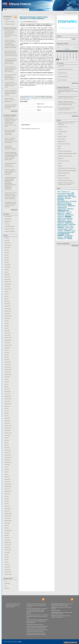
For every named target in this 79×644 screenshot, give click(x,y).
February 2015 (8, 362)
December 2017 (8, 282)
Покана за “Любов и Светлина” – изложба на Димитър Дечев (10, 100)
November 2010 (8, 487)
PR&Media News (8, 219)
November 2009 (8, 516)
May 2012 (7, 443)
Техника (70, 239)
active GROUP (61, 66)
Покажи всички (14, 111)
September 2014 (8, 374)
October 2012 (7, 430)
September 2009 (8, 521)
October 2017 (7, 287)
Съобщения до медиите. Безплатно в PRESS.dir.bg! (66, 124)
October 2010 (7, 489)
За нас (11, 10)
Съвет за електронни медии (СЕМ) (66, 231)
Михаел (53, 616)
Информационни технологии (63, 211)
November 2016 (8, 311)
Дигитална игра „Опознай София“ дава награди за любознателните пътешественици (10, 132)
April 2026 (7, 238)
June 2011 (7, 469)
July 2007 (7, 555)
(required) (41, 104)
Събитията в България (9, 22)
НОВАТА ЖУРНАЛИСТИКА (64, 173)
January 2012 (7, 452)
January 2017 (7, 306)
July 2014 (7, 379)
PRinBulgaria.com (62, 141)
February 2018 (8, 277)
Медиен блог (61, 158)
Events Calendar (8, 217)
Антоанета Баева (55, 612)
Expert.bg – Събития (62, 137)
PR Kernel (60, 129)
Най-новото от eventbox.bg (64, 178)
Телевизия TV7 (62, 239)
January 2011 (7, 482)
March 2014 (7, 389)
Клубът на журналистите (64, 213)
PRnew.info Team (33, 96)
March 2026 (7, 240)
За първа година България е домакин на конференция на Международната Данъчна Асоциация (11, 93)
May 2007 (7, 560)
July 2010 (7, 496)
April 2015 (7, 357)
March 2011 (7, 477)
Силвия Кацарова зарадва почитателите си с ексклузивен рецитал (10, 165)
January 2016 (7, 335)
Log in (6, 581)
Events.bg (60, 134)
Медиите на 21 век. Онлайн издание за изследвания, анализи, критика (66, 184)
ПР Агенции (7, 224)
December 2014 (8, 367)
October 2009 (7, 518)
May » (76, 47)
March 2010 (7, 506)
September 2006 (8, 574)
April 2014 (7, 387)
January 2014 (7, 394)
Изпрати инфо (25, 10)
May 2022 (7, 250)
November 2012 (8, 428)
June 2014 (7, 382)
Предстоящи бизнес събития (65, 224)
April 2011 (7, 474)
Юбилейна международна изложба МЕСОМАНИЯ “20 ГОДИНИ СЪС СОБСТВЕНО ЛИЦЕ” (68, 91)
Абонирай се (7, 19)
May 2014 (7, 384)
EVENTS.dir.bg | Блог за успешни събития (67, 168)
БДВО (59, 149)
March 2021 (7, 253)
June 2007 (7, 557)
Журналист (72, 206)
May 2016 (7, 326)
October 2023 (7, 243)
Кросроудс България (62, 73)
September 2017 (8, 289)
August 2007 (7, 552)
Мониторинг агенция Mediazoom (65, 151)
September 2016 (8, 316)
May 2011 (7, 472)
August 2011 (7, 465)
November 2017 (8, 284)
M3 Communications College (64, 144)
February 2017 (8, 304)
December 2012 (8, 426)
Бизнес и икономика (64, 199)
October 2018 (7, 267)
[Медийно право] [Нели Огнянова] (65, 156)
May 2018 (7, 272)
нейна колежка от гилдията (57, 604)
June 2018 (7, 270)
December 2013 (8, 396)
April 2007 (7, 562)
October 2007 (7, 547)
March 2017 (7, 301)
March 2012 (7, 448)
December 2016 (8, 309)
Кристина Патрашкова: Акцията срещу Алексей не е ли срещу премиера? (34, 18)
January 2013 (7, 423)
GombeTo (60, 163)
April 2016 (7, 328)
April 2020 (7, 260)
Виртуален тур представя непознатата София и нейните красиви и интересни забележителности (11, 140)
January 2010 (7, 511)
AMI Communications (62, 80)
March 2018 (7, 274)
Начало (6, 10)
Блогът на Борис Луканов (63, 161)
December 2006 (8, 572)
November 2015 (8, 340)
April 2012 (7, 445)
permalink (39, 98)
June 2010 (7, 499)
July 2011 (7, 467)
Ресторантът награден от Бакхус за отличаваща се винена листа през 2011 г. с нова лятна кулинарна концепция (67, 103)
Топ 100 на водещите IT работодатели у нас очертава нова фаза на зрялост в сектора (11, 85)
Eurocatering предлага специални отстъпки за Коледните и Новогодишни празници (68, 97)
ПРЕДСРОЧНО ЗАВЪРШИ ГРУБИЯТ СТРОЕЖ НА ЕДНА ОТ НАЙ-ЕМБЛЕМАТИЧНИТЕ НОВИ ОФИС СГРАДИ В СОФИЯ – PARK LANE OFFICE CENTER (11, 156)
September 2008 (8, 530)
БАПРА (59, 146)
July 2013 (7, 409)
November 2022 (8, 245)
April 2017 (7, 299)
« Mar (58, 47)
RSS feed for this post (26, 99)
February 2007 (8, 567)
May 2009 (7, 526)
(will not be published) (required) (45, 107)
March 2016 (7, 331)
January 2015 (7, 365)
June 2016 (7, 323)
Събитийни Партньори (9, 226)
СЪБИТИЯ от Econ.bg (63, 127)
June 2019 (7, 262)
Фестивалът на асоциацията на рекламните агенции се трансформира (11, 106)
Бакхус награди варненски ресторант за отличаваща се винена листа (66, 109)
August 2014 (7, 377)
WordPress (7, 588)
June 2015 (7, 352)
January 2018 (7, 279)
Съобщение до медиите (63, 234)
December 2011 (8, 455)
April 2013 (7, 416)
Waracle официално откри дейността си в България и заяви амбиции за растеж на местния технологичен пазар (11, 53)
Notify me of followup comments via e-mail (31, 129)
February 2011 (8, 479)
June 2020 (7, 257)
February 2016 (8, 333)
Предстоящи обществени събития (66, 225)
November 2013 (8, 399)
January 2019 (7, 265)
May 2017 (7, 296)
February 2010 (8, 508)
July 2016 (7, 321)
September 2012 (8, 433)
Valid (7, 583)
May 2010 (7, 501)
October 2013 (7, 401)
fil (52, 611)
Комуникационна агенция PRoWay (65, 69)
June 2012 (7, 440)
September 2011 (8, 462)
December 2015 (8, 338)
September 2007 (8, 550)
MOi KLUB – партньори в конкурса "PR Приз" (68, 113)
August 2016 (7, 318)
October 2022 (7, 248)
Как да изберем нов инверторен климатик (35, 624)
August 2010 (7, 494)
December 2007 (8, 543)
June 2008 (7, 533)
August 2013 (7, 406)
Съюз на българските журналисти (65, 180)
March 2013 (7, 418)
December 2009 (8, 513)
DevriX (20, 642)
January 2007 (7, 569)
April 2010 (7, 504)
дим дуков (54, 607)
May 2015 (7, 355)
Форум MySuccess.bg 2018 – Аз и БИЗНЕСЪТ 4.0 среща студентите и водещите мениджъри (11, 204)
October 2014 (7, 372)
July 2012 (7, 438)
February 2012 (8, 450)
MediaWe (60, 166)
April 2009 (7, 528)
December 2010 (8, 484)
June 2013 (7, 411)
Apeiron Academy (62, 139)
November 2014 (8, 370)
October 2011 (7, 460)
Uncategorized (8, 221)
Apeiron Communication (63, 76)
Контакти (17, 10)
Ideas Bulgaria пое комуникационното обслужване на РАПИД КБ (10, 147)
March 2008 (7, 538)
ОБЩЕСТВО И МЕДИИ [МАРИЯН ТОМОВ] (67, 154)
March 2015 (7, 360)
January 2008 (7, 540)
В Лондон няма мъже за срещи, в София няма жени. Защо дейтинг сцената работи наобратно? (11, 69)
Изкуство (70, 209)
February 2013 (8, 421)
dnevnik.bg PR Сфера (63, 132)
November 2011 (8, 457)
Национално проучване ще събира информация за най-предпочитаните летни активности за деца (11, 61)
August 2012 (7, 435)
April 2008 (7, 535)
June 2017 (7, 294)
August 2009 (7, 523)
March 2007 (7, 565)
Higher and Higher (62, 176)
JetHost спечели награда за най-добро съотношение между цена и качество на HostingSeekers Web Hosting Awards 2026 (37, 621)
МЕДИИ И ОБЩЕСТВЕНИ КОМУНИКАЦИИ (67, 171)
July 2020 (7, 255)
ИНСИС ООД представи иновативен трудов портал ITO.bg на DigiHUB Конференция (10, 172)
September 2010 (8, 491)
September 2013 (8, 404)
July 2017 (7, 292)
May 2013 (7, 413)
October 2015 (7, 343)
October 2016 (7, 313)
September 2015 (8, 345)
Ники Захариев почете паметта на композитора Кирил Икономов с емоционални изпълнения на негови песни (11, 34)
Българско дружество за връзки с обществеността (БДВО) (67, 203)
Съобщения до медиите (10, 24)
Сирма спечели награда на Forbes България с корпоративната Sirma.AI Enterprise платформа (10, 77)
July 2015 (7, 350)
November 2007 (8, 545)
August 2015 (7, 348)
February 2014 (8, 391)
